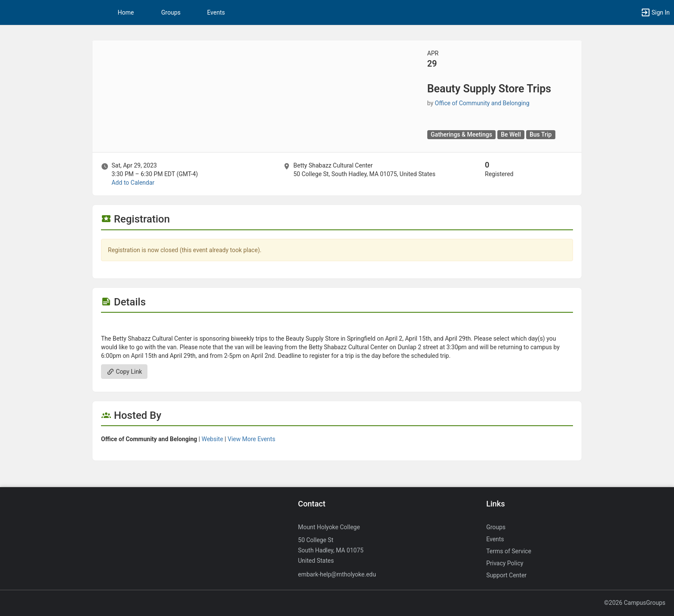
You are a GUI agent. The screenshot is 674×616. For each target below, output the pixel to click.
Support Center (506, 575)
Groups (171, 12)
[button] (655, 12)
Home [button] (126, 12)
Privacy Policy (505, 563)
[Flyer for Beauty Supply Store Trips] (337, 326)
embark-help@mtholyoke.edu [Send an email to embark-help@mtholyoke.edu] (337, 574)
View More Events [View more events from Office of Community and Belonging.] (251, 439)
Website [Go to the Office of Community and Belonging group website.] (212, 439)
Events (216, 12)
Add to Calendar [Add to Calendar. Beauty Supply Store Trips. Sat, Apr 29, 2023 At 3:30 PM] (133, 183)
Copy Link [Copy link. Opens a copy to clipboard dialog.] (124, 372)
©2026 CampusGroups (635, 603)
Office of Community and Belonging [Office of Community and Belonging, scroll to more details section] (482, 103)
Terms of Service (509, 551)
